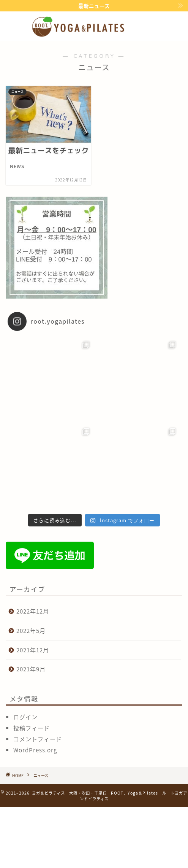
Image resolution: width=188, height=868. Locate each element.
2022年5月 (31, 630)
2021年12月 (33, 650)
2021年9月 (31, 669)
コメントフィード (38, 739)
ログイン (25, 717)
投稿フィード (32, 728)
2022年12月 (33, 611)
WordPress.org (35, 750)
